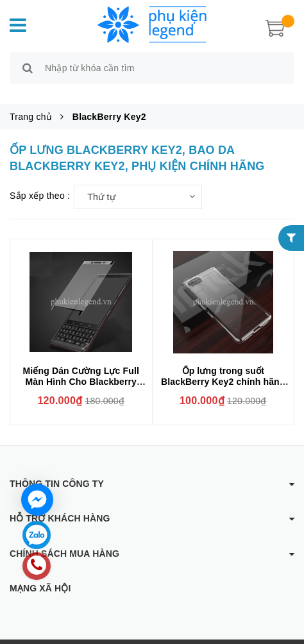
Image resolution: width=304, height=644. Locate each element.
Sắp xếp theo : (40, 181)
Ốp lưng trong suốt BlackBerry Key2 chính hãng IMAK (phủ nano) (223, 367)
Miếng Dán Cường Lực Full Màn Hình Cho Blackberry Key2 (81, 367)
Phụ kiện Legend (158, 634)
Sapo (267, 634)
